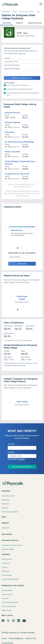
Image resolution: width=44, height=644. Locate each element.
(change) (17, 65)
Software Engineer (13, 122)
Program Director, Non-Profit (17, 174)
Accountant (10, 132)
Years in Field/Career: (12, 69)
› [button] (38, 229)
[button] (7, 23)
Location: (7, 58)
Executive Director (13, 113)
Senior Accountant (13, 152)
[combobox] (22, 62)
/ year (25, 33)
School (15, 12)
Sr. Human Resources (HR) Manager (20, 142)
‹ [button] (6, 229)
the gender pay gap (19, 365)
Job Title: (11, 444)
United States (6, 12)
